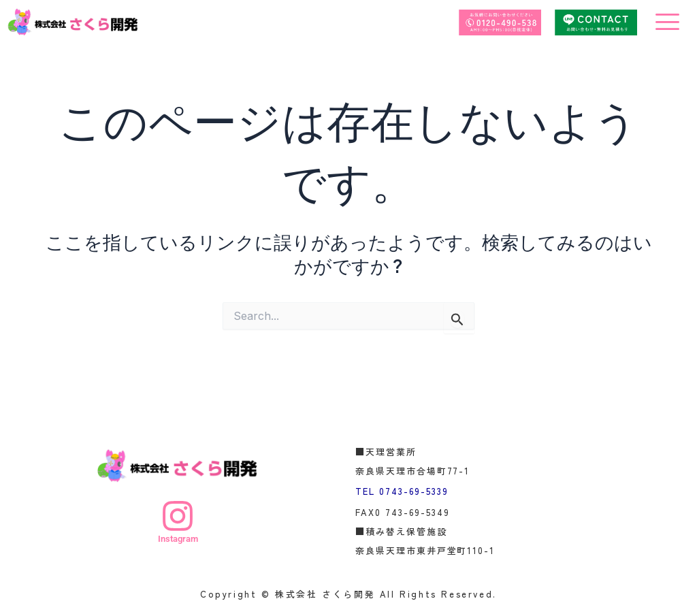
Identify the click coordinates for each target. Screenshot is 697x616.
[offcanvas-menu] (667, 22)
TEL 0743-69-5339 (402, 490)
